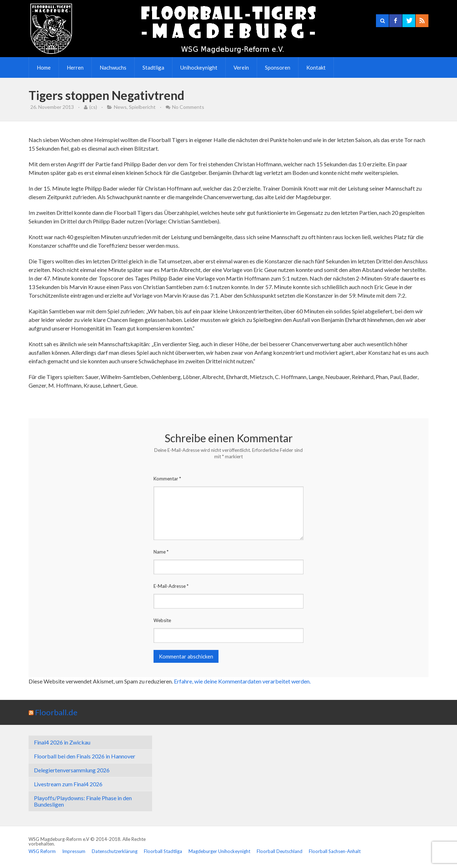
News (120, 107)
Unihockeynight (199, 67)
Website (162, 620)
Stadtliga (153, 67)
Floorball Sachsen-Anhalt (335, 851)
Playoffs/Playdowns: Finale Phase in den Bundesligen (83, 801)
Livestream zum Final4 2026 (68, 784)
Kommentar (167, 479)
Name (161, 552)
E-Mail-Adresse (171, 586)
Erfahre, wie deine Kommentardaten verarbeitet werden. (242, 681)
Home (44, 67)
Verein (241, 67)
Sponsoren (278, 67)
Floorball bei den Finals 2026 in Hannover (85, 756)
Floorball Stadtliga (163, 851)
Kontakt (316, 67)
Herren (75, 67)
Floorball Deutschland (280, 851)
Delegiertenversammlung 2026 (72, 770)
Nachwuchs (113, 67)
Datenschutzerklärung (115, 851)
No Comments (188, 107)
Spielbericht (142, 107)
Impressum (74, 851)
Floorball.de (56, 712)
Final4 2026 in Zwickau (62, 742)
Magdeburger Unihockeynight (219, 851)
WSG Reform (42, 851)
